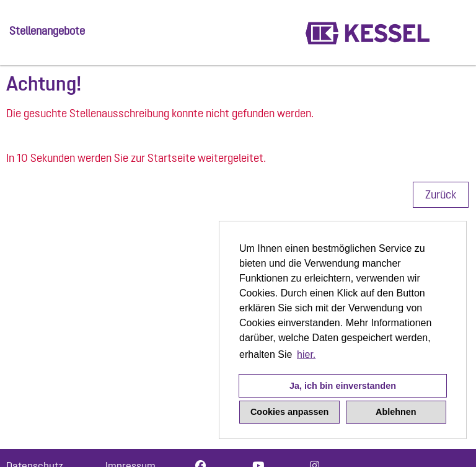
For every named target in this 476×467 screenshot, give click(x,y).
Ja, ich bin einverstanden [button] (343, 386)
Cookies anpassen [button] (289, 412)
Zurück (441, 194)
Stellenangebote (47, 31)
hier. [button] (306, 354)
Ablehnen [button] (396, 412)
